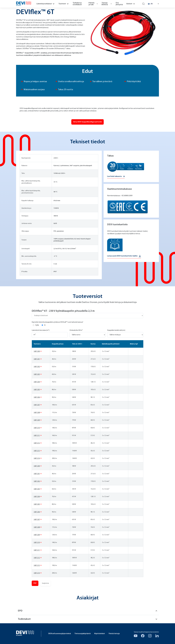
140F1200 (37, 351)
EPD (87, 611)
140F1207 (37, 405)
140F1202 (37, 367)
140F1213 (37, 451)
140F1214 (37, 458)
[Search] (143, 4)
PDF (35, 583)
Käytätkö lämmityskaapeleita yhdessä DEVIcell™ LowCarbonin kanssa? (57, 322)
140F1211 (37, 436)
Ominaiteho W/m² (76, 330)
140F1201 (37, 359)
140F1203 (37, 374)
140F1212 (37, 443)
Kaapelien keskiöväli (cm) (116, 330)
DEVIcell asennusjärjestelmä (60, 634)
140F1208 (37, 413)
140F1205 (37, 390)
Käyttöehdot (100, 634)
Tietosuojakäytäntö (83, 634)
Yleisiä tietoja (114, 634)
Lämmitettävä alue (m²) (41, 330)
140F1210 (37, 428)
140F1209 (37, 420)
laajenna (45, 583)
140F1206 (37, 397)
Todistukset (87, 619)
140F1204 (37, 382)
